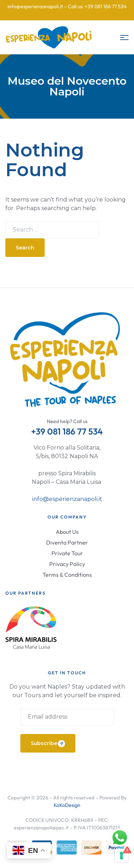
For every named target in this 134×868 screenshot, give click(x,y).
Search (25, 248)
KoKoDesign (67, 805)
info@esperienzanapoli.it (67, 499)
